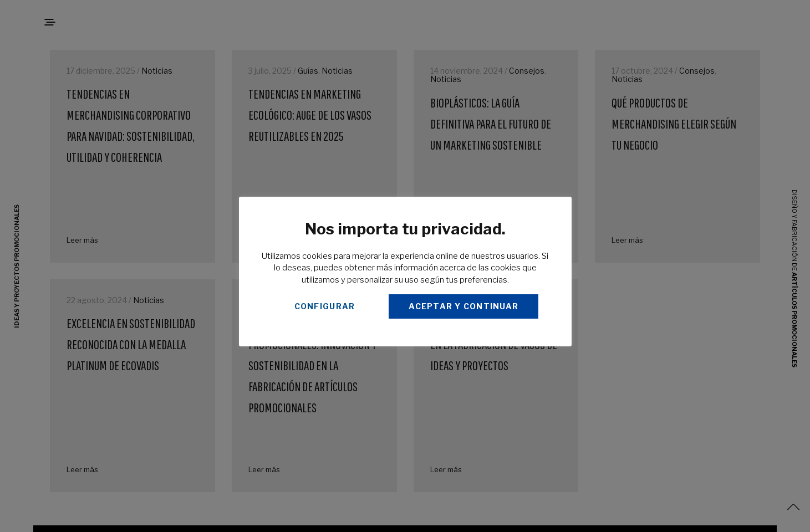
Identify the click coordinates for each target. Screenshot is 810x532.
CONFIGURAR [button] (325, 306)
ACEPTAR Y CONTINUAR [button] (463, 306)
